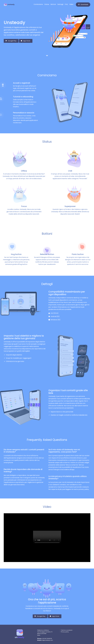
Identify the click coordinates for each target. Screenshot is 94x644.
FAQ (66, 4)
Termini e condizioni (67, 630)
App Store (25, 41)
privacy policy (84, 489)
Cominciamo (38, 4)
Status (47, 4)
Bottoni (53, 4)
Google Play (11, 41)
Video (71, 4)
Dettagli (60, 4)
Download (83, 5)
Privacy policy (65, 632)
